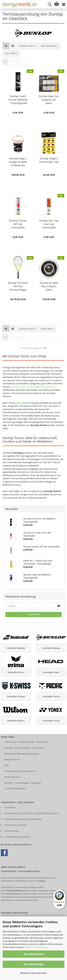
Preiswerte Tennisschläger (51, 890)
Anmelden (34, 614)
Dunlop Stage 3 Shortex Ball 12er (49, 160)
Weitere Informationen (34, 973)
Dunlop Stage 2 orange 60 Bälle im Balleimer (18, 162)
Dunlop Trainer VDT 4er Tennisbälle (18, 224)
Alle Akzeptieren (34, 954)
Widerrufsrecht (12, 759)
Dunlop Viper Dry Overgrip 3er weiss (49, 100)
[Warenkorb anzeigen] (57, 4)
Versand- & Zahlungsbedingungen (22, 754)
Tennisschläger (33, 387)
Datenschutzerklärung (36, 947)
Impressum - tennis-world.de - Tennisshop (26, 742)
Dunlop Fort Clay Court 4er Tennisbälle (49, 224)
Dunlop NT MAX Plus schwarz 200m (49, 286)
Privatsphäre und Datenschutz (20, 771)
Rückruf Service (12, 777)
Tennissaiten (48, 387)
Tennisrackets (29, 897)
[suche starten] (50, 4)
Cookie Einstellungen (15, 788)
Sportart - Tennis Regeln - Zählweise (23, 783)
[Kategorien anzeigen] (64, 4)
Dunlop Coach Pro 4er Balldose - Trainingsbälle (18, 100)
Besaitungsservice (46, 897)
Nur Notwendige (34, 964)
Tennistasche (18, 387)
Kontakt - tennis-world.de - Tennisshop (24, 748)
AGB (7, 765)
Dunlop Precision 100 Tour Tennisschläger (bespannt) (18, 286)
